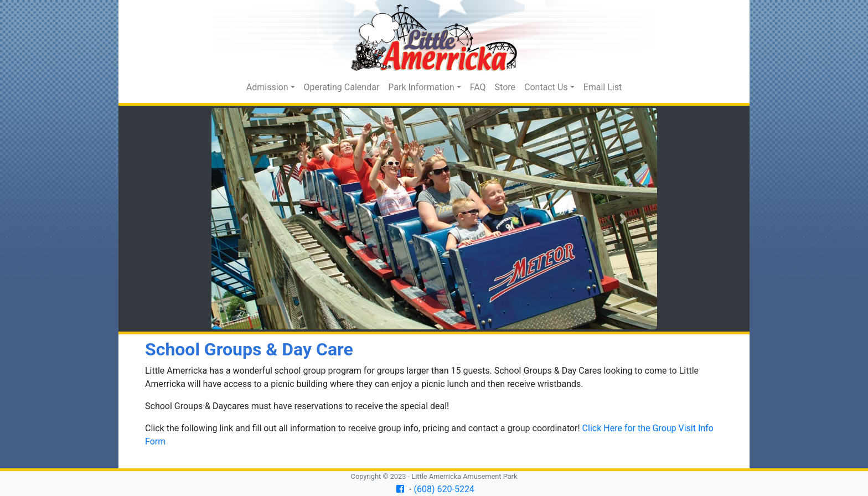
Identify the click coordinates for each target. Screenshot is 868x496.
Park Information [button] (421, 87)
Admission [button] (267, 87)
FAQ (478, 87)
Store (505, 87)
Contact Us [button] (546, 87)
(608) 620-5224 (444, 489)
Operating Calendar (342, 87)
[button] (245, 219)
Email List (603, 87)
